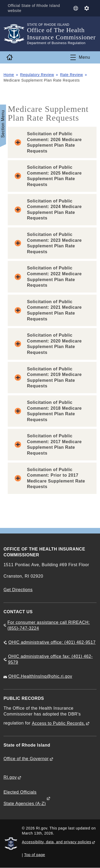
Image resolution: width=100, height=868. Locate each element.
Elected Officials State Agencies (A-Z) (25, 798)
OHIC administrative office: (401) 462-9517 (52, 642)
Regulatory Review (37, 75)
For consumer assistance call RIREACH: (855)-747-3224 (49, 625)
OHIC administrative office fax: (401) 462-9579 (50, 659)
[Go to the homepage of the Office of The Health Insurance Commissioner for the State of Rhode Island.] (15, 34)
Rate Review (71, 75)
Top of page (35, 855)
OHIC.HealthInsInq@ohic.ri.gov (40, 676)
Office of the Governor (26, 759)
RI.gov (10, 777)
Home (9, 75)
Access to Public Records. (58, 723)
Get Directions (18, 590)
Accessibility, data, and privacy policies (57, 842)
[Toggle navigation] (80, 57)
